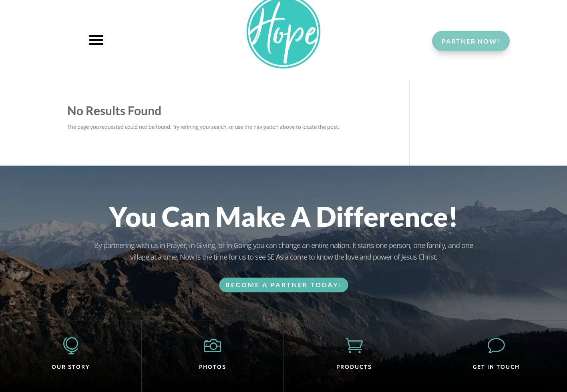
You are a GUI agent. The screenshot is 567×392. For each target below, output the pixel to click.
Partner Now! (471, 41)
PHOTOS (213, 367)
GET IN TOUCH (496, 367)
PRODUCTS (354, 367)
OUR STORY (71, 367)
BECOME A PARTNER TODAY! (284, 285)
